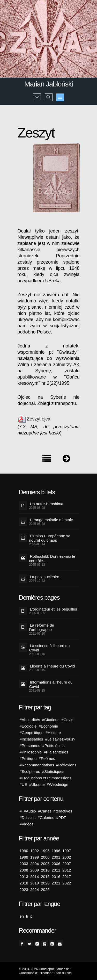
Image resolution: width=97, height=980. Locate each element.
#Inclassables (31, 739)
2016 (56, 877)
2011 (56, 870)
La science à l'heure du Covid (50, 648)
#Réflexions (66, 765)
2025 (45, 890)
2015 (45, 877)
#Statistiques (53, 771)
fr (27, 916)
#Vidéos (27, 824)
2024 (35, 890)
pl (32, 916)
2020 (45, 883)
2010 (45, 870)
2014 (35, 877)
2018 (24, 883)
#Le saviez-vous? (60, 739)
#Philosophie (31, 752)
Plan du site (63, 973)
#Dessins (28, 818)
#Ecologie (28, 726)
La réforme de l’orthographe (42, 627)
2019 (35, 883)
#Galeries (46, 818)
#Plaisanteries (56, 752)
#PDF (61, 818)
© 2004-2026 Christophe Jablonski (44, 969)
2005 (45, 864)
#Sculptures (30, 771)
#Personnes (30, 746)
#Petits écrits (54, 746)
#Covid (67, 720)
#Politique (28, 758)
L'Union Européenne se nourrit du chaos (50, 538)
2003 (24, 864)
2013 (24, 877)
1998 (24, 857)
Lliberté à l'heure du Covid (53, 666)
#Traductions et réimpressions (46, 778)
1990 (24, 851)
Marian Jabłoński (49, 84)
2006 (56, 864)
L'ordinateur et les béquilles (54, 609)
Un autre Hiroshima (47, 504)
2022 (67, 883)
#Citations (51, 720)
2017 (67, 877)
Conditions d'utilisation (35, 973)
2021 (56, 883)
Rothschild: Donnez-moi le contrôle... (52, 558)
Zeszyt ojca (39, 419)
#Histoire (53, 733)
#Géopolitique (32, 733)
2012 (67, 870)
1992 (35, 851)
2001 (56, 857)
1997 (67, 851)
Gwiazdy (68, 352)
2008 (24, 870)
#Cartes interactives (55, 811)
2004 (35, 864)
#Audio (30, 811)
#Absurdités (30, 720)
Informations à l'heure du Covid (51, 684)
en (22, 916)
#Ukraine (37, 784)
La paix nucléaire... (46, 577)
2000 (45, 857)
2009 (35, 870)
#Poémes (47, 758)
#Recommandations (37, 765)
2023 (24, 890)
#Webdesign (58, 784)
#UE (23, 784)
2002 (67, 857)
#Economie (48, 726)
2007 (67, 864)
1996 (56, 851)
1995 (45, 851)
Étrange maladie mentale (52, 520)
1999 (35, 857)
